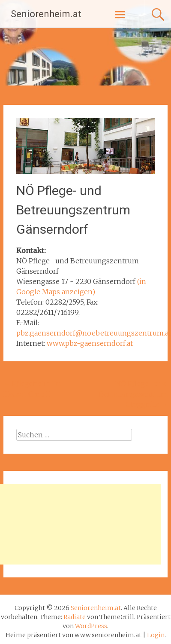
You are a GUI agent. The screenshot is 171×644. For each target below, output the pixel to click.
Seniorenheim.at (46, 14)
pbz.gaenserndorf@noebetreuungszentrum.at (94, 333)
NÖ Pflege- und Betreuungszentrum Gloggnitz (133, 394)
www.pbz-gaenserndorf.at (90, 343)
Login (156, 635)
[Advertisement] (80, 524)
